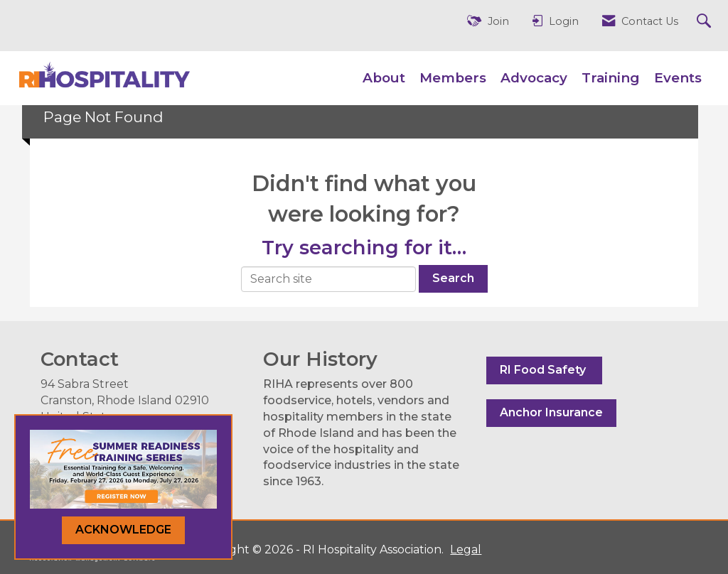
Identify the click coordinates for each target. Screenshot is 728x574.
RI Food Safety (544, 370)
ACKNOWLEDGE (123, 530)
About (384, 78)
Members (453, 78)
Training (611, 78)
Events (678, 78)
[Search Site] (706, 22)
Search (453, 278)
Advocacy (534, 78)
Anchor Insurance (551, 412)
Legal (466, 549)
